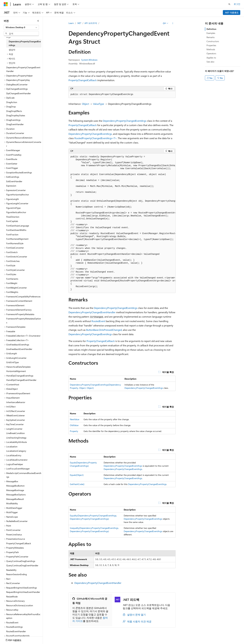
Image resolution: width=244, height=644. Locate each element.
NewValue (75, 419)
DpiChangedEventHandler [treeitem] (19, 93)
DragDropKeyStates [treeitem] (16, 115)
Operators (211, 53)
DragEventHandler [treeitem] (15, 124)
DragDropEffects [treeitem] (14, 111)
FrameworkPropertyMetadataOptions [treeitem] (24, 321)
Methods (211, 49)
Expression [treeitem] (11, 186)
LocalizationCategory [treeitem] (16, 451)
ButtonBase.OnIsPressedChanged (104, 330)
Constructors (213, 41)
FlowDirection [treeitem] (13, 217)
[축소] (38, 21)
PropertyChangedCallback (83, 80)
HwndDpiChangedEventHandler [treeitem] (21, 380)
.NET (79, 23)
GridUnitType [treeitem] (12, 362)
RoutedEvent (98, 321)
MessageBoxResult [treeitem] (15, 499)
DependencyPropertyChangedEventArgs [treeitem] (25, 43)
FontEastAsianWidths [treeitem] (16, 230)
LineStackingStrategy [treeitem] (16, 438)
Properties (211, 45)
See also (210, 62)
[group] (122, 223)
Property (74, 431)
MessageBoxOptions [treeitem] (16, 495)
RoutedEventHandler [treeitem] (16, 631)
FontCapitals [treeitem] (12, 221)
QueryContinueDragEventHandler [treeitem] (22, 565)
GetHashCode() (77, 484)
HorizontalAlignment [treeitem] (16, 371)
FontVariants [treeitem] (12, 279)
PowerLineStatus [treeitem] (14, 534)
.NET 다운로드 (232, 13)
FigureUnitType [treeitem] (13, 208)
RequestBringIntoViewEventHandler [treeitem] (23, 592)
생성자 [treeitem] (12, 50)
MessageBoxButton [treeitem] (15, 486)
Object (85, 104)
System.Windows (89, 60)
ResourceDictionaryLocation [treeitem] (20, 605)
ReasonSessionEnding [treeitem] (16, 574)
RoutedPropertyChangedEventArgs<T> (96, 138)
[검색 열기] (229, 4)
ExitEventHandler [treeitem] (14, 181)
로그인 (237, 4)
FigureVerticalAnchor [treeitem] (16, 212)
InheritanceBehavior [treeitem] (16, 402)
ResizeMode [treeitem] (12, 597)
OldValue (74, 425)
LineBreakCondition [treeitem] (15, 433)
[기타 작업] (173, 23)
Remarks (211, 37)
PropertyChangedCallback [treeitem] (19, 543)
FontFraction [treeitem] (12, 234)
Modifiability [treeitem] (12, 503)
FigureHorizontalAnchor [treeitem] (18, 195)
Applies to (211, 58)
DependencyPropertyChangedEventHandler (92, 312)
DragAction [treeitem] (12, 102)
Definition (211, 29)
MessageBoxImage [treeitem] (15, 490)
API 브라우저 (91, 23)
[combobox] (21, 27)
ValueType (99, 104)
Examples (211, 33)
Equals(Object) (77, 475)
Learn (71, 23)
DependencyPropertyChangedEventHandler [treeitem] (23, 69)
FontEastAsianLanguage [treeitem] (18, 226)
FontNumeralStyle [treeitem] (15, 243)
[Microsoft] (6, 4)
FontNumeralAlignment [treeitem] (17, 239)
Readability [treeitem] (11, 570)
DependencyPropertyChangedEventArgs (125, 121)
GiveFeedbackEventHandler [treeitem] (19, 349)
